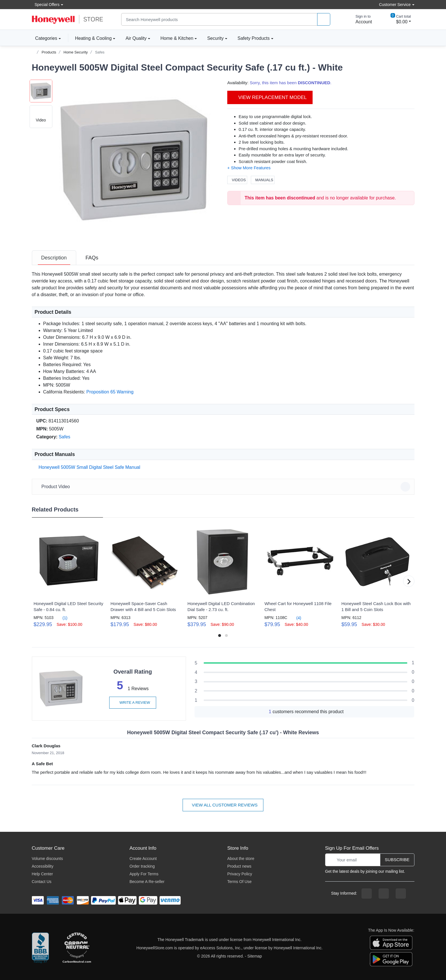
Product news (239, 866)
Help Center (43, 874)
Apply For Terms (144, 874)
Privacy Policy (240, 874)
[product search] (324, 19)
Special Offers (46, 4)
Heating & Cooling (93, 38)
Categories (45, 38)
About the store (241, 859)
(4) (295, 618)
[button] (136, 160)
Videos (237, 180)
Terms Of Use (239, 882)
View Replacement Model (270, 97)
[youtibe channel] (401, 894)
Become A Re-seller (147, 882)
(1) (62, 618)
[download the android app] (391, 959)
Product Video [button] (224, 487)
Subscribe (397, 860)
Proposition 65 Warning (110, 392)
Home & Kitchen (177, 38)
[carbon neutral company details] (77, 948)
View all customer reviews (223, 805)
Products (49, 52)
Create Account (143, 859)
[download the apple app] (391, 942)
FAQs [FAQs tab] (92, 258)
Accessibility (43, 866)
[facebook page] (367, 894)
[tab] (54, 258)
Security (215, 38)
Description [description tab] (54, 258)
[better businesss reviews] (40, 948)
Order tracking (142, 866)
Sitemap (255, 956)
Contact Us (42, 882)
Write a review (133, 702)
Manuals (263, 180)
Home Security (76, 52)
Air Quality (136, 38)
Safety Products (254, 38)
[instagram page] (384, 894)
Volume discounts (48, 859)
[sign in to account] (360, 19)
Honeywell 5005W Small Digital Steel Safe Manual (88, 467)
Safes (100, 52)
